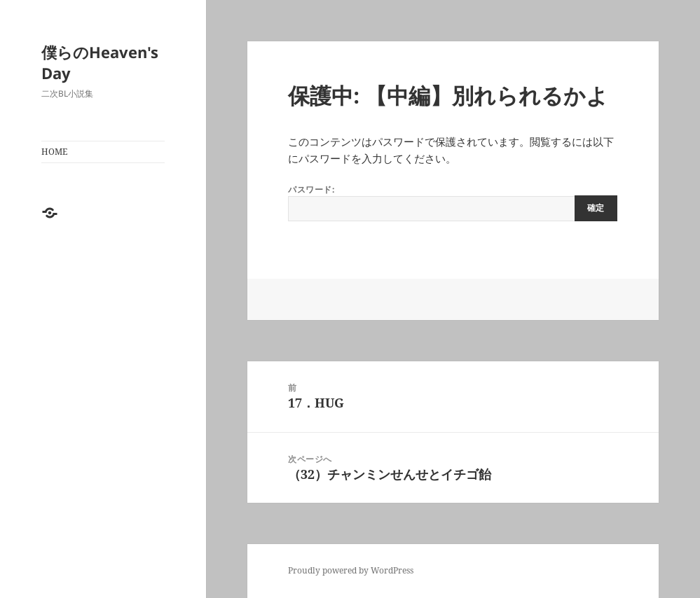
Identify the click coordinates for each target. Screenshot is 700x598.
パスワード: (453, 202)
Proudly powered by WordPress (351, 570)
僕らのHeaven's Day (100, 62)
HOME (54, 152)
